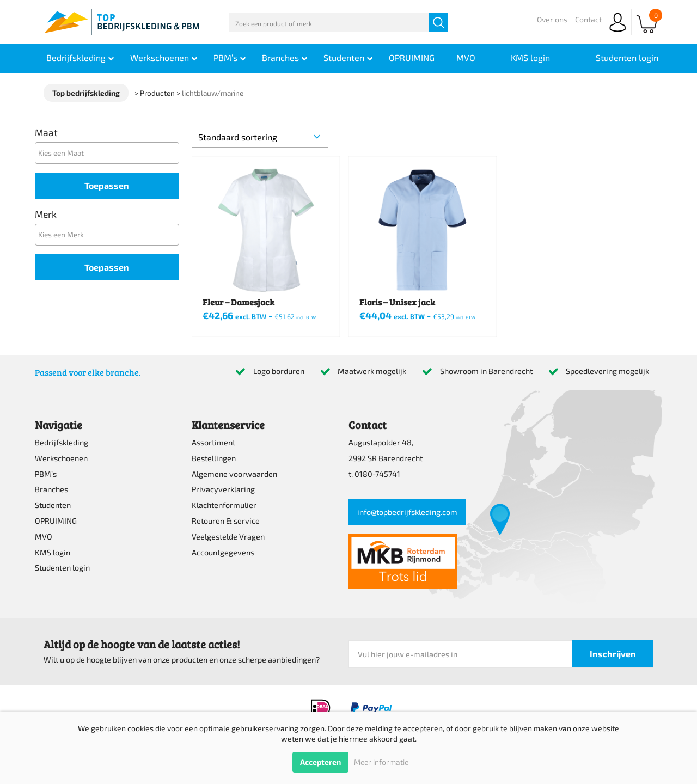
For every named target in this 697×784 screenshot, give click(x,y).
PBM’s (46, 474)
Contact (588, 19)
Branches (51, 489)
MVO (44, 537)
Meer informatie (381, 762)
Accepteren (320, 762)
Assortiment (213, 442)
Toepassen (107, 185)
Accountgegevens (223, 552)
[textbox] (110, 153)
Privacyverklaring (223, 489)
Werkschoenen (61, 458)
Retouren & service (226, 521)
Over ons (552, 19)
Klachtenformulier (224, 505)
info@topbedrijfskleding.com (407, 512)
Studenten (53, 505)
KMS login (53, 552)
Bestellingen (214, 458)
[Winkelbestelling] (260, 137)
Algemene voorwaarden (234, 474)
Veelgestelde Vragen (228, 537)
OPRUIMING (56, 521)
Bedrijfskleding (62, 442)
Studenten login (62, 568)
